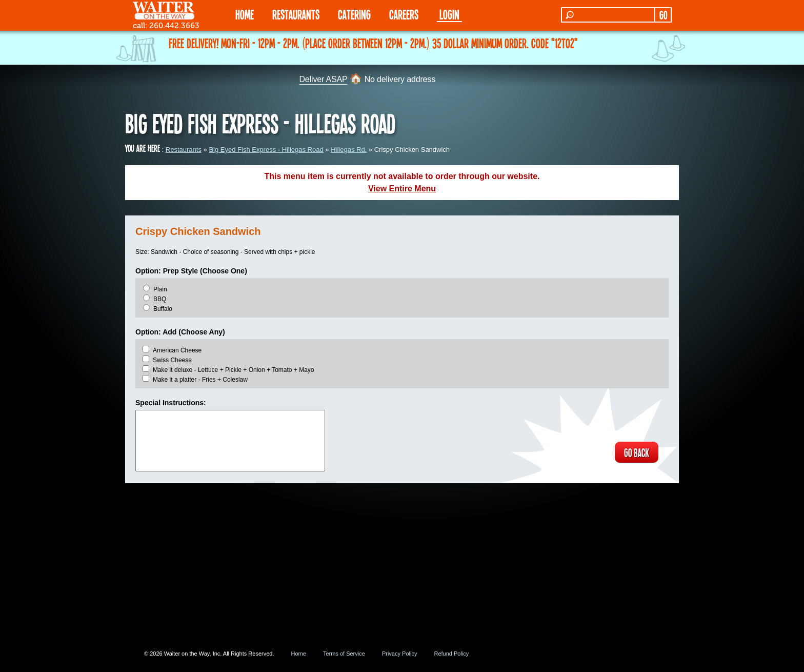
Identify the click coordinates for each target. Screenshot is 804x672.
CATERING (354, 14)
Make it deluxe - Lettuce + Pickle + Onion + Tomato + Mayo (234, 370)
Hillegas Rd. (349, 150)
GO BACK (636, 452)
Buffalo (163, 309)
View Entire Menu (402, 189)
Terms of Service (344, 654)
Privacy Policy (399, 654)
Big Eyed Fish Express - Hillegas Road (266, 150)
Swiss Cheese (172, 360)
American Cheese (177, 350)
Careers (404, 14)
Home (299, 654)
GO (663, 15)
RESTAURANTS (296, 14)
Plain (160, 289)
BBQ (160, 299)
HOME (245, 14)
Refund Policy (451, 654)
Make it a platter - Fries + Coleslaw (200, 380)
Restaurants (184, 150)
